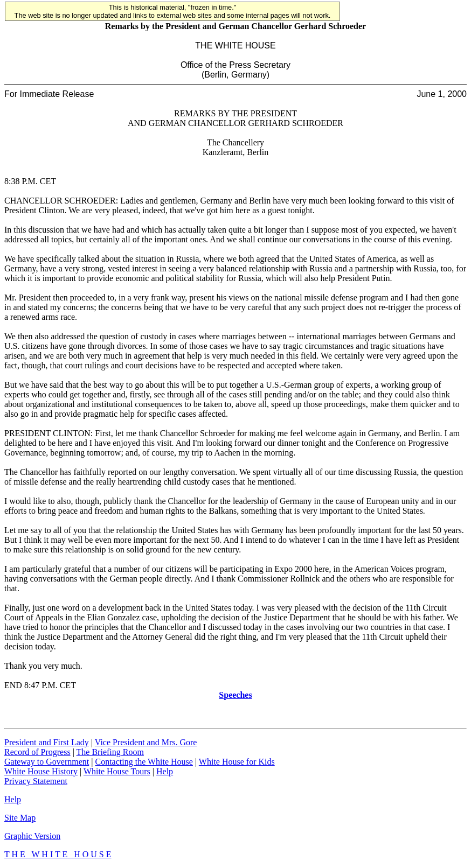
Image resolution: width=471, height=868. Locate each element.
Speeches (235, 695)
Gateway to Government (47, 762)
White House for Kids (237, 762)
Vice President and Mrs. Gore (146, 742)
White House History (41, 771)
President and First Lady (47, 742)
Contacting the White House (144, 762)
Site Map (20, 818)
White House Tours (117, 771)
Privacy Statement (36, 781)
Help (165, 771)
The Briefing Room (110, 752)
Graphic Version (32, 836)
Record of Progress (37, 752)
